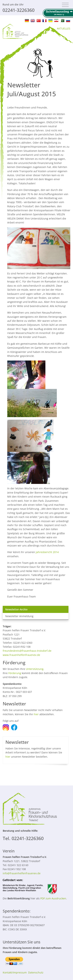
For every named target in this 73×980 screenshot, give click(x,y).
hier (36, 714)
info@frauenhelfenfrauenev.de (22, 873)
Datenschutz (36, 972)
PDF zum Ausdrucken (53, 898)
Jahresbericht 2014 (47, 552)
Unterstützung (35, 669)
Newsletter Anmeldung (19, 616)
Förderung (15, 673)
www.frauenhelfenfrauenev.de (21, 655)
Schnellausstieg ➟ (59, 12)
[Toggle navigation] (65, 5)
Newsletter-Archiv (16, 609)
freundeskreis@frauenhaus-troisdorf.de (27, 651)
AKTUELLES (64, 28)
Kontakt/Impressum (15, 972)
